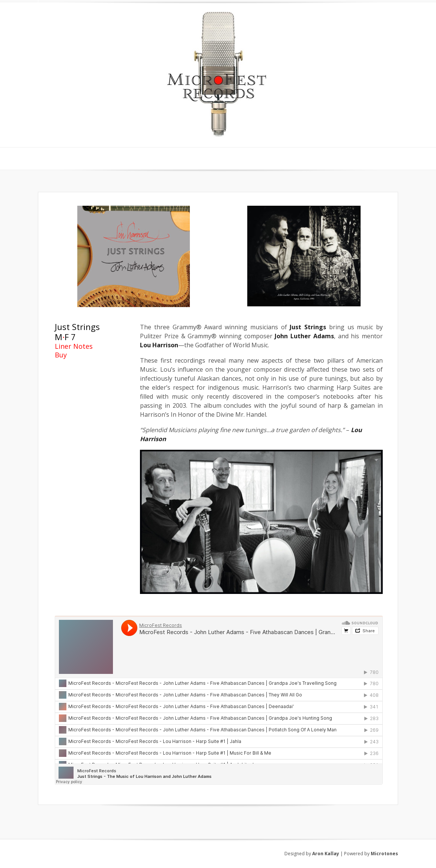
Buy (61, 355)
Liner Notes (74, 346)
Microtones (384, 854)
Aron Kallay (326, 854)
